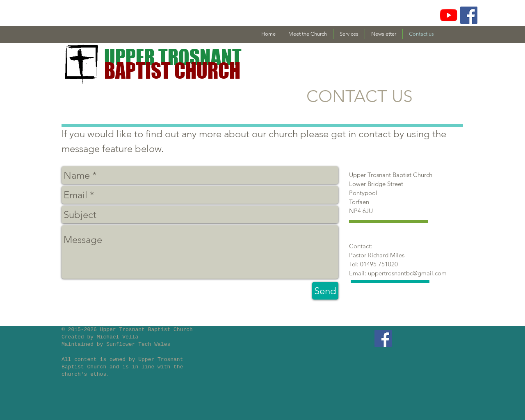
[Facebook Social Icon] (469, 15)
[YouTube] (449, 15)
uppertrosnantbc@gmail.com (407, 273)
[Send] (325, 291)
